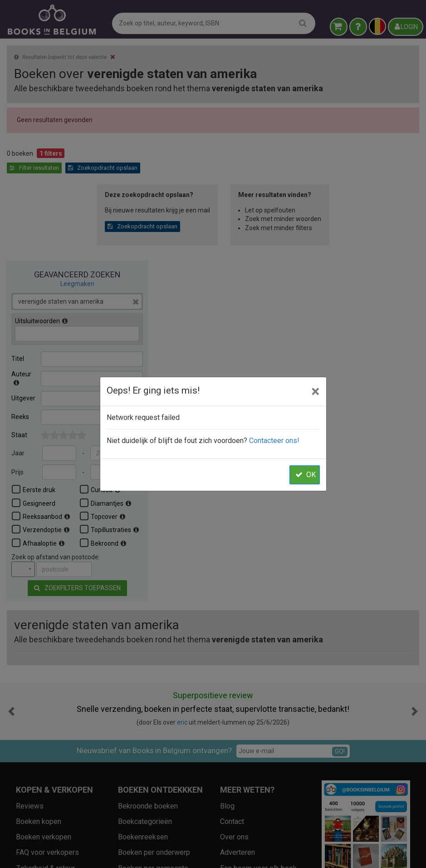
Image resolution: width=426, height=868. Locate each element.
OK (306, 475)
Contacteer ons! (274, 441)
